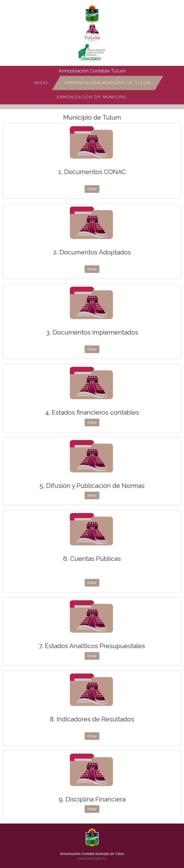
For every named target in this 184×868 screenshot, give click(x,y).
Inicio (41, 83)
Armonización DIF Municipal (92, 97)
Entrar (92, 189)
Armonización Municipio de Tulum (108, 83)
